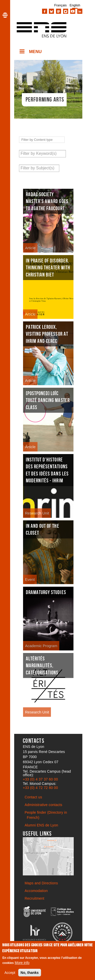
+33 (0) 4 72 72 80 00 (40, 788)
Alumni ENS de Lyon (41, 825)
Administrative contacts (43, 805)
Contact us (33, 797)
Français (60, 5)
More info (22, 963)
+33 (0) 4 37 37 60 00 (40, 779)
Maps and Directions (41, 883)
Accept (10, 973)
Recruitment (34, 898)
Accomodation (36, 891)
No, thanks (30, 973)
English (75, 5)
